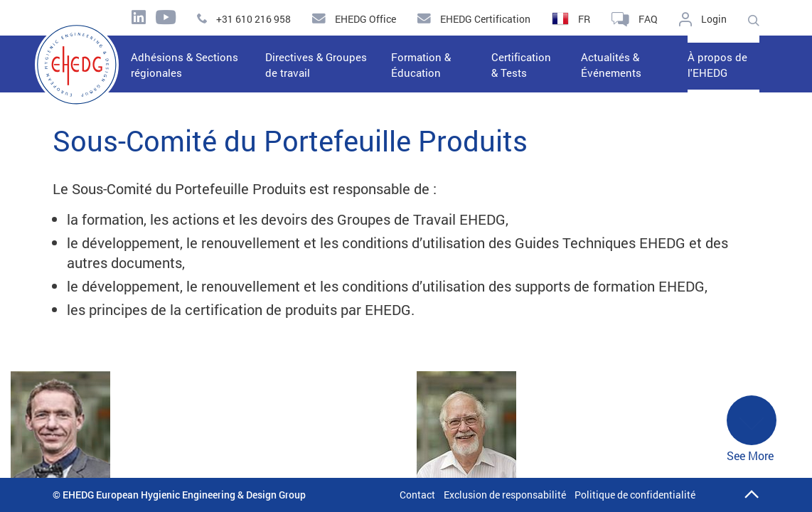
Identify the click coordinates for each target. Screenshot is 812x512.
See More (752, 429)
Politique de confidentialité (635, 495)
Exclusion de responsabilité (505, 495)
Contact (417, 495)
